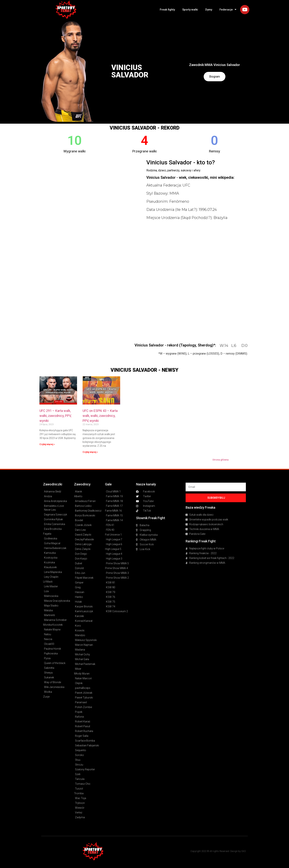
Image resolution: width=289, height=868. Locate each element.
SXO (244, 851)
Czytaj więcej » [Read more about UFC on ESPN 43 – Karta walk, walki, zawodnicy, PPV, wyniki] (90, 452)
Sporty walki (190, 10)
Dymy (209, 10)
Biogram (215, 77)
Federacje (228, 9)
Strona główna (221, 460)
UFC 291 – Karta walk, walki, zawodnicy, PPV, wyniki (55, 416)
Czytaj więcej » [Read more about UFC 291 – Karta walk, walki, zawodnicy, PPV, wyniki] (47, 444)
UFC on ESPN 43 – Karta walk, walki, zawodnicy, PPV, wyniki (100, 416)
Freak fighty (167, 10)
